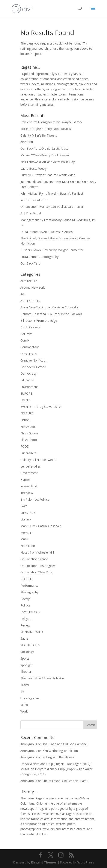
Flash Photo (29, 440)
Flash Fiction (29, 433)
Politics (25, 605)
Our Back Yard (30, 263)
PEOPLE (26, 579)
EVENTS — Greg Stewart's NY (41, 407)
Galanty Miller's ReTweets (38, 460)
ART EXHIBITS (30, 301)
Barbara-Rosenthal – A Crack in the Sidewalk (51, 314)
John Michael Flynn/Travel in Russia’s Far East (52, 193)
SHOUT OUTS (30, 645)
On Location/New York (36, 572)
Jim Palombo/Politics (35, 499)
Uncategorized (30, 698)
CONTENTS (29, 354)
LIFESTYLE (28, 513)
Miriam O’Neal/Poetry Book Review (45, 155)
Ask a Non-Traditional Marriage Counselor (50, 307)
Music (24, 539)
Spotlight (26, 665)
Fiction (25, 420)
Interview (27, 493)
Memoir (26, 533)
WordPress (86, 862)
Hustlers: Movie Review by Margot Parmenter (52, 250)
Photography (29, 592)
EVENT (25, 400)
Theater (26, 672)
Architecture (29, 281)
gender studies (31, 466)
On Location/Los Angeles (38, 566)
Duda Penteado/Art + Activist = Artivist (47, 232)
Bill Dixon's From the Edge (39, 321)
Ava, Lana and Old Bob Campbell (65, 744)
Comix (25, 340)
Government (29, 473)
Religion (26, 619)
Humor (25, 479)
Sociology (27, 652)
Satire (24, 638)
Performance (29, 586)
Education (27, 380)
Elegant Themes (44, 862)
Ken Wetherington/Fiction (60, 751)
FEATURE (27, 413)
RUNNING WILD (32, 632)
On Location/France (34, 559)
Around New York (33, 287)
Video (24, 705)
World (24, 711)
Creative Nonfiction (34, 360)
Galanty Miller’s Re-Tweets (39, 135)
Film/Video (28, 427)
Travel (25, 685)
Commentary (29, 347)
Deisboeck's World (33, 367)
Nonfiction (28, 546)
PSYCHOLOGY (30, 612)
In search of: (29, 486)
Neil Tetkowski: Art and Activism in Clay (47, 162)
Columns (26, 334)
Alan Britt (27, 142)
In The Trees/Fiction (34, 200)
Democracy (28, 373)
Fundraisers (28, 453)
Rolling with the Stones (58, 757)
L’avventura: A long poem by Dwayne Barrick (51, 122)
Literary (26, 519)
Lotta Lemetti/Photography (39, 257)
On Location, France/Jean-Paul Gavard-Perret (52, 207)
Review (25, 625)
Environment (29, 387)
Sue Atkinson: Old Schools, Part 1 (66, 781)
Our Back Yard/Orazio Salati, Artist (44, 149)
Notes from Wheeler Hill (37, 552)
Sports (25, 658)
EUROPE (26, 393)
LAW (24, 506)
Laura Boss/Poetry (33, 169)
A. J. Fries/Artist (31, 213)
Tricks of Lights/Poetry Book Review (46, 129)
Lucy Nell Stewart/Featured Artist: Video (48, 175)
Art (22, 294)
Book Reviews (30, 327)
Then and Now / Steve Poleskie (42, 678)
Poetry (25, 599)
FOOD (25, 446)
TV (22, 692)
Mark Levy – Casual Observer (41, 526)
